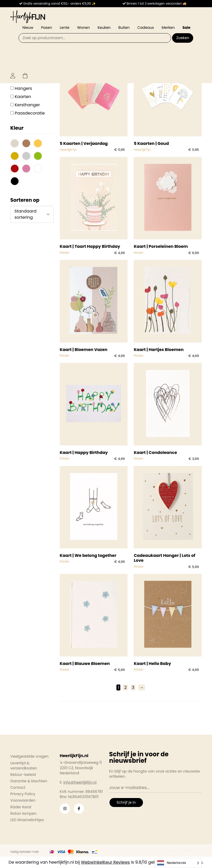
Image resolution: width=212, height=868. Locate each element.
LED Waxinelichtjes (27, 820)
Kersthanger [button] (27, 105)
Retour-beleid (23, 775)
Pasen (46, 28)
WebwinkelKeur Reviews (105, 862)
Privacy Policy (23, 794)
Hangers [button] (23, 88)
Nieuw (28, 28)
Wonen (83, 28)
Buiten (124, 28)
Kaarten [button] (23, 97)
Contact (18, 787)
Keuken (104, 28)
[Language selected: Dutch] (178, 863)
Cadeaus (146, 28)
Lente (65, 28)
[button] (15, 144)
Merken (168, 28)
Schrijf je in (126, 802)
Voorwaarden (23, 800)
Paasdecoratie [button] (30, 113)
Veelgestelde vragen (29, 756)
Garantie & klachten (29, 781)
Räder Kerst (21, 807)
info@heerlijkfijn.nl (80, 782)
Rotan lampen (23, 813)
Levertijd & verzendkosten (24, 766)
